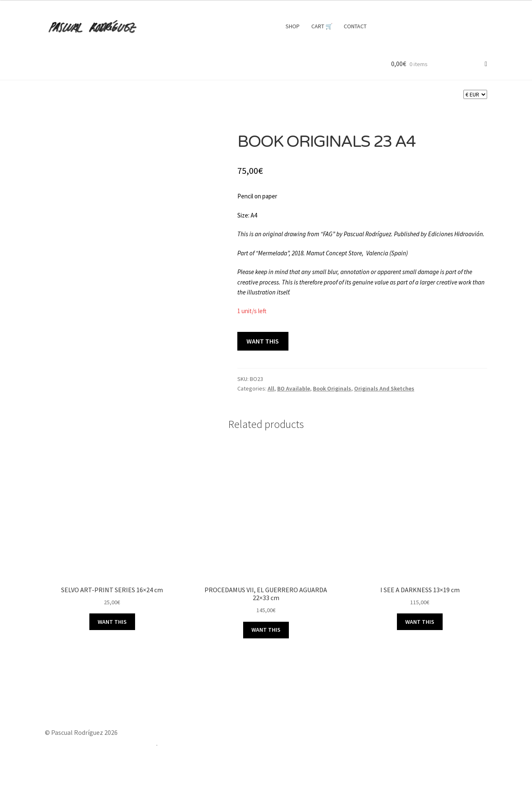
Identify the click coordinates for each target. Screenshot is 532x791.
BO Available (294, 388)
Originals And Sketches (384, 388)
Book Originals (332, 388)
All (271, 388)
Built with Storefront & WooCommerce (101, 743)
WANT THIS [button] (112, 622)
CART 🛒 (322, 26)
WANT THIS (263, 341)
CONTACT (355, 26)
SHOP (293, 26)
